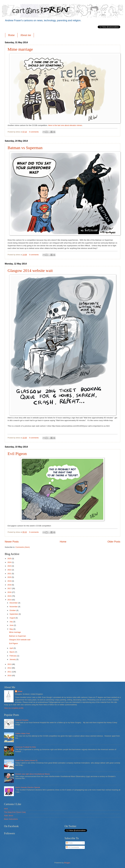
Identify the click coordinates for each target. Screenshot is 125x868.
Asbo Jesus (9, 816)
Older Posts (114, 542)
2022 (10, 570)
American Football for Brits (26, 747)
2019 (10, 581)
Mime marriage (20, 49)
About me (26, 35)
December (14, 603)
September (14, 614)
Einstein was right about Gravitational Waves (33, 774)
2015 (10, 596)
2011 (10, 672)
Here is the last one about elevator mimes (65, 125)
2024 (10, 562)
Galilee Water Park (23, 733)
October (13, 610)
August (12, 618)
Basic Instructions (11, 819)
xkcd (6, 809)
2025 (10, 559)
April (11, 648)
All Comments (72, 847)
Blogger (67, 863)
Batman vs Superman (25, 148)
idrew (20, 691)
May (11, 629)
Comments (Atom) (23, 547)
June (12, 625)
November (14, 607)
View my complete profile (14, 708)
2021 (10, 574)
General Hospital (22, 720)
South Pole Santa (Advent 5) (26, 760)
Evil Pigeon (17, 454)
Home (11, 35)
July (11, 622)
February (13, 656)
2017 (10, 588)
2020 (10, 577)
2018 (10, 585)
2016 (10, 592)
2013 (10, 664)
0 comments (34, 132)
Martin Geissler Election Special (28, 787)
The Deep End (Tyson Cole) (15, 812)
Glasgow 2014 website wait (30, 270)
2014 (10, 600)
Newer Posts (12, 542)
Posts (69, 843)
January (13, 659)
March (12, 652)
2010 (10, 676)
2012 (10, 668)
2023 (10, 566)
